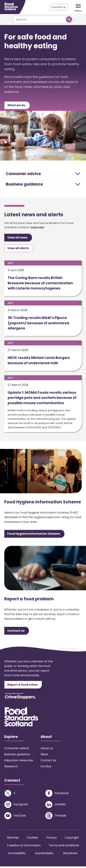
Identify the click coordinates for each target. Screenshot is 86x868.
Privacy (52, 839)
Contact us (58, 7)
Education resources (19, 762)
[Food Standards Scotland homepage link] (11, 6)
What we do (16, 106)
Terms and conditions (64, 847)
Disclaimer (70, 855)
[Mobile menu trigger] (78, 7)
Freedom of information (24, 847)
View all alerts (18, 249)
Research (11, 768)
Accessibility (17, 855)
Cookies (32, 839)
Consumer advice (17, 750)
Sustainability (44, 855)
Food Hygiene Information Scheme (34, 535)
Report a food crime (22, 686)
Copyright (72, 839)
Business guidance (17, 756)
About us (47, 750)
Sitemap (13, 839)
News (44, 756)
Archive (46, 768)
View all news (17, 238)
